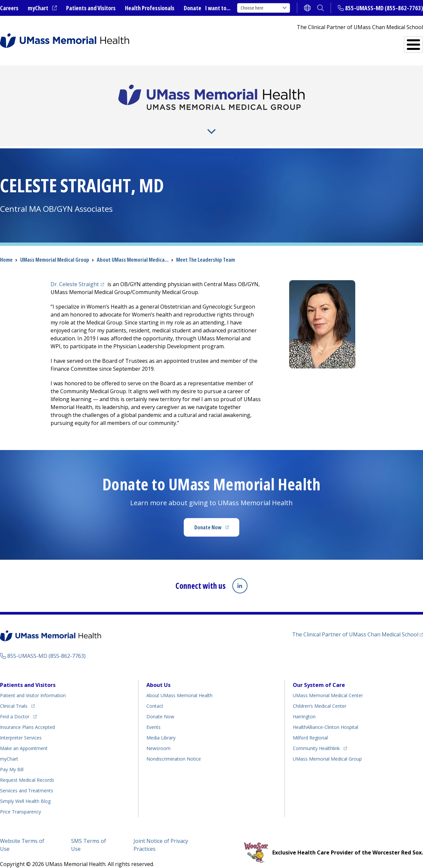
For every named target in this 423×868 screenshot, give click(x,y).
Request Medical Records (27, 769)
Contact (155, 695)
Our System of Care (319, 674)
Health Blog (25, 790)
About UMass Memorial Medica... (133, 249)
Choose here (264, 8)
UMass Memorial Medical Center (328, 684)
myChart (42, 8)
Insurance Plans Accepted (27, 716)
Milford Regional (310, 727)
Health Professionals (150, 8)
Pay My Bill (12, 758)
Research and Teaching (227, 122)
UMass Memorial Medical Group (327, 748)
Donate (192, 8)
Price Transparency (20, 801)
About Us (70, 122)
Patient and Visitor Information (33, 684)
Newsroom (158, 737)
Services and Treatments (377, 42)
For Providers (118, 122)
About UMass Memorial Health (179, 684)
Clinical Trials (17, 694)
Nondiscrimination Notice (174, 748)
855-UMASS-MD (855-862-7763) (384, 8)
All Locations (243, 42)
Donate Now (217, 519)
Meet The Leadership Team (206, 249)
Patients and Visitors (91, 8)
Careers (9, 8)
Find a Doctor (304, 42)
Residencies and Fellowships (322, 122)
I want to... (218, 8)
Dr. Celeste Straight (78, 274)
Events (154, 716)
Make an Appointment (24, 737)
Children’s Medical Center (320, 695)
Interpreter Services (21, 727)
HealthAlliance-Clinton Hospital (326, 716)
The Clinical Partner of (358, 623)
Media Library (161, 727)
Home (6, 249)
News (161, 122)
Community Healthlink (316, 736)
